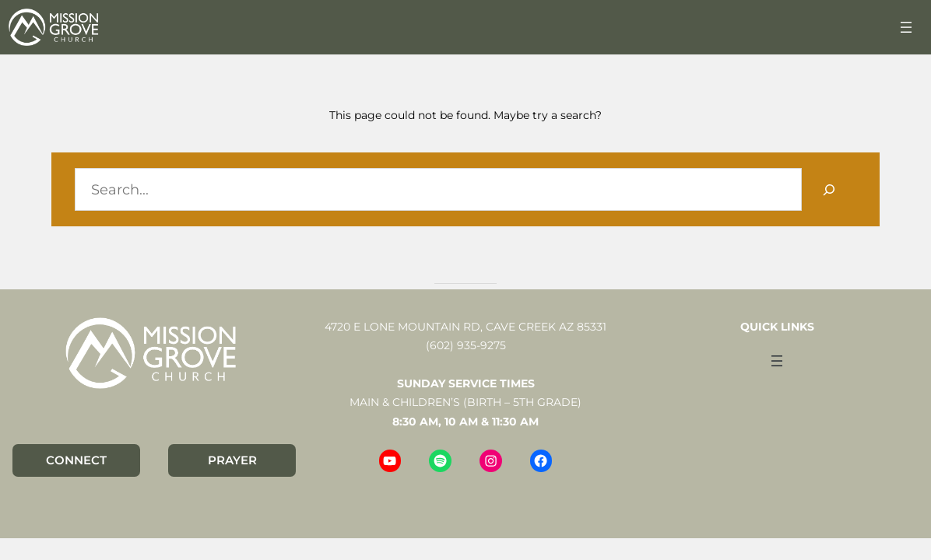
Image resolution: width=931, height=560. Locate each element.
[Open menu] (906, 27)
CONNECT (76, 460)
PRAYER (232, 460)
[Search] (829, 189)
